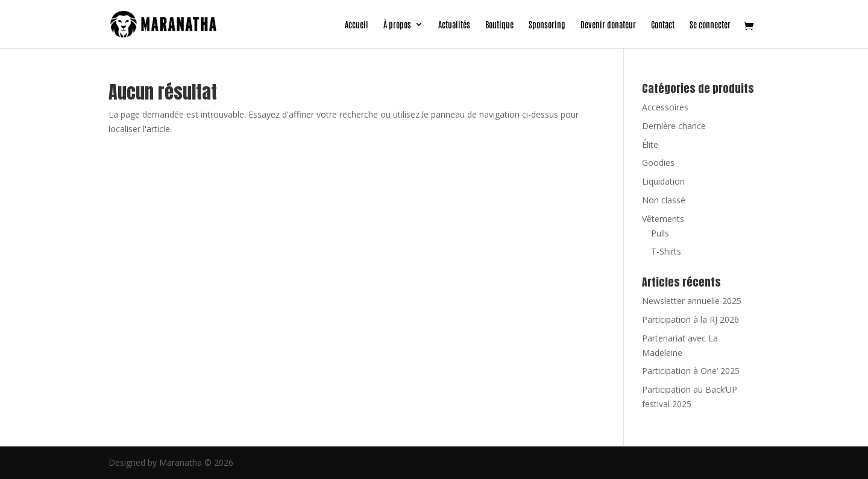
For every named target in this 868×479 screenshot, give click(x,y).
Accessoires (665, 107)
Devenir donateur (608, 25)
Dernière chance (674, 126)
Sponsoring (547, 25)
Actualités (454, 25)
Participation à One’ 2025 (691, 371)
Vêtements (663, 219)
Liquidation (663, 181)
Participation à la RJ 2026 (690, 319)
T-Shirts (666, 251)
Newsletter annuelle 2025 (692, 301)
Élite (650, 144)
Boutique (499, 25)
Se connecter (710, 25)
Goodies (658, 163)
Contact (663, 25)
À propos (397, 25)
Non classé (664, 200)
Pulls (660, 233)
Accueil (357, 25)
